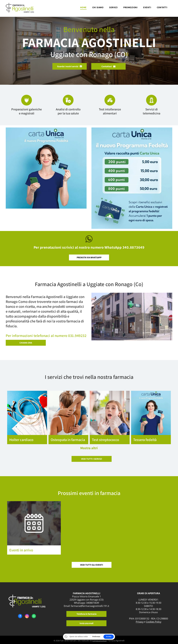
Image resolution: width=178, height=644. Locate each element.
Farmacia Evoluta (99, 641)
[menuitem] (83, 8)
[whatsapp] (34, 616)
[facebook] (20, 616)
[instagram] (27, 616)
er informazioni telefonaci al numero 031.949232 (47, 335)
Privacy (140, 622)
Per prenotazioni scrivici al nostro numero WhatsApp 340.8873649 (89, 247)
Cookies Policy (154, 622)
